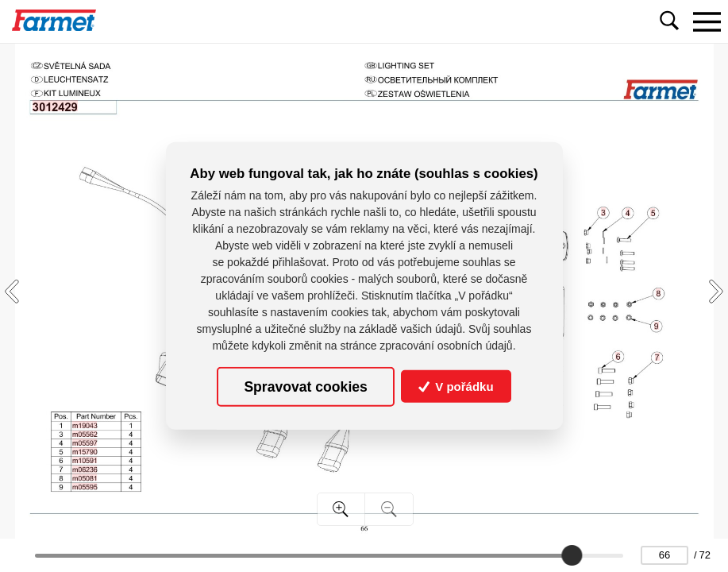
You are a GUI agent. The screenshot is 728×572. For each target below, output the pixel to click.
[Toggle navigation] (707, 21)
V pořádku (456, 386)
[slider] (572, 555)
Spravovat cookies (305, 386)
